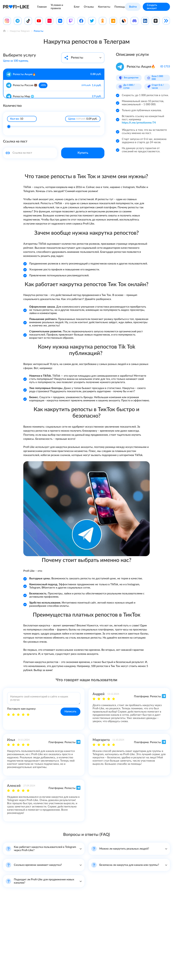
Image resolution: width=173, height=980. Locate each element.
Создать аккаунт (152, 7)
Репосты (83, 57)
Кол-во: (15, 118)
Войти (133, 7)
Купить (83, 153)
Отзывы (89, 7)
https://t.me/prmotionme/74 (139, 122)
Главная (42, 7)
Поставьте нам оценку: (22, 709)
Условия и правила (57, 7)
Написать (70, 711)
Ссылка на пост (15, 141)
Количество (12, 105)
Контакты (104, 7)
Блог (77, 7)
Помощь (120, 7)
